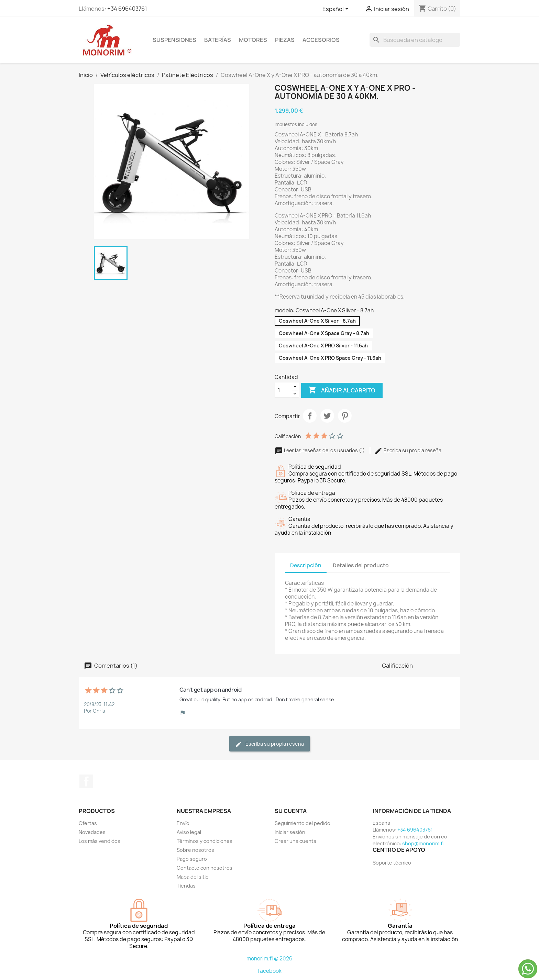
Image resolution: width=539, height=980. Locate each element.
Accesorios (321, 40)
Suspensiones (174, 40)
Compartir (310, 416)
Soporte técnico (392, 863)
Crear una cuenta (295, 841)
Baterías (218, 40)
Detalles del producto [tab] (361, 565)
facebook (270, 971)
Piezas (285, 40)
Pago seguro (192, 859)
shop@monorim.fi (423, 843)
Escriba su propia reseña (408, 450)
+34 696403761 (127, 9)
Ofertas (88, 823)
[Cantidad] (283, 390)
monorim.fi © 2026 (269, 959)
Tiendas (186, 886)
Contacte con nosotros (205, 868)
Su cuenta (291, 811)
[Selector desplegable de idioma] (337, 9)
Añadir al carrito (342, 390)
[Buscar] (415, 40)
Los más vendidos (100, 841)
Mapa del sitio (193, 877)
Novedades (92, 832)
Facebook (86, 781)
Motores (253, 40)
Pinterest (345, 416)
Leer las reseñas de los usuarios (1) (320, 450)
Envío (183, 823)
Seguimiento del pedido (302, 823)
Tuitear (327, 416)
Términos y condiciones (205, 841)
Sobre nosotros (195, 850)
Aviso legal (189, 832)
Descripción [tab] (306, 565)
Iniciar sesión (290, 832)
